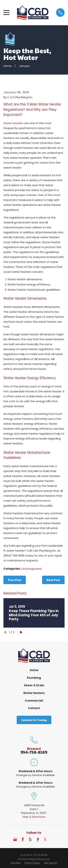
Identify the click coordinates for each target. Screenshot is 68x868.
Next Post (53, 580)
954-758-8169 (34, 752)
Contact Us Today (34, 720)
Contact (34, 708)
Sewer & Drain (34, 685)
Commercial (34, 701)
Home (34, 670)
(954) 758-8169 (14, 555)
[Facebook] (23, 839)
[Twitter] (45, 839)
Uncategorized (31, 569)
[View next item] (21, 632)
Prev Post (15, 580)
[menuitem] (16, 863)
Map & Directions (34, 817)
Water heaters (13, 123)
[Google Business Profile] (15, 839)
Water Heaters (34, 693)
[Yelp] (30, 839)
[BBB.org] (38, 839)
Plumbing (34, 678)
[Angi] (53, 839)
